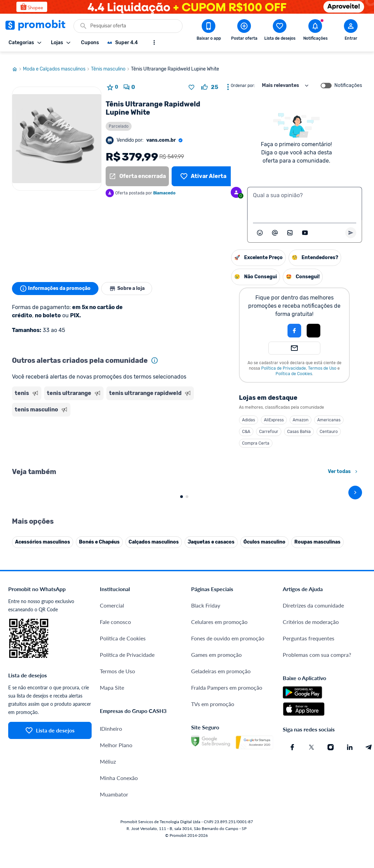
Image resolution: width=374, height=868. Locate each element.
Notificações (348, 79)
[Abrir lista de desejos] (280, 31)
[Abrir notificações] (315, 31)
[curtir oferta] (210, 81)
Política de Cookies (224, 367)
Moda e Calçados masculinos (57, 63)
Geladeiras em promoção (221, 860)
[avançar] (355, 605)
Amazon (230, 413)
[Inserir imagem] (290, 226)
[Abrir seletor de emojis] (260, 226)
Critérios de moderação (311, 810)
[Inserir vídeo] (305, 226)
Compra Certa (186, 437)
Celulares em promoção (219, 810)
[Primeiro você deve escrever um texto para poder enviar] (351, 226)
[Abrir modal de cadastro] (351, 31)
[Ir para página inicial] (17, 63)
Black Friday (206, 794)
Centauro (259, 425)
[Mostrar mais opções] (154, 42)
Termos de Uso (252, 362)
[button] (201, 324)
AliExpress (204, 413)
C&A (176, 425)
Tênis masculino (111, 63)
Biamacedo (164, 187)
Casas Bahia (229, 425)
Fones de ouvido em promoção (228, 827)
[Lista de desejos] (203, 170)
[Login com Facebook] (224, 324)
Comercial (112, 794)
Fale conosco (115, 810)
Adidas (178, 413)
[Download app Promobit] (209, 31)
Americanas (259, 413)
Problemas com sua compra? (317, 843)
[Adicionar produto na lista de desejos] (191, 81)
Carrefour (199, 425)
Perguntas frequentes (309, 827)
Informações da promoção (56, 282)
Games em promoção (216, 843)
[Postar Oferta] (244, 31)
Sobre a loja (129, 282)
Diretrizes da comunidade (313, 794)
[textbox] (305, 197)
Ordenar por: (243, 79)
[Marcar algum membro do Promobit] (275, 226)
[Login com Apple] (243, 324)
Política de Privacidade (213, 362)
